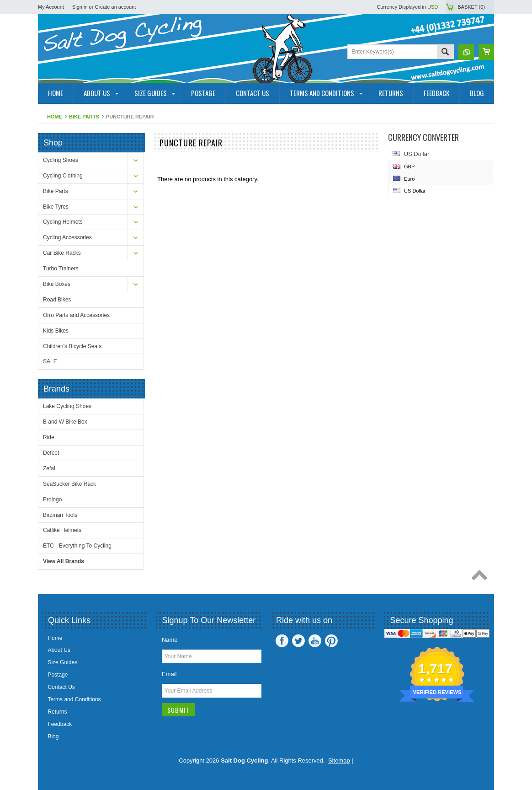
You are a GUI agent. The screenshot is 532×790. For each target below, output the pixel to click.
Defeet (51, 453)
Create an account (115, 7)
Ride (49, 437)
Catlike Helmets (62, 530)
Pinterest (331, 641)
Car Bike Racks (62, 253)
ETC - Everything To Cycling (77, 546)
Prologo (52, 500)
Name (170, 640)
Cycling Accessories (67, 237)
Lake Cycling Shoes (67, 406)
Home (55, 117)
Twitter (298, 641)
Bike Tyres (56, 207)
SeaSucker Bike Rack (69, 484)
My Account (51, 7)
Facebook (282, 641)
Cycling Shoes (61, 160)
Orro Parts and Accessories (76, 315)
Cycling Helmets (63, 222)
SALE (50, 361)
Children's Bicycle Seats (72, 346)
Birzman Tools (60, 515)
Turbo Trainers (61, 269)
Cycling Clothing (63, 176)
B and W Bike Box (65, 422)
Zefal (49, 468)
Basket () (471, 7)
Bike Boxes (57, 284)
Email (169, 674)
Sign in (80, 7)
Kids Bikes (56, 331)
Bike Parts (84, 117)
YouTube (315, 641)
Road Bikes (57, 300)
